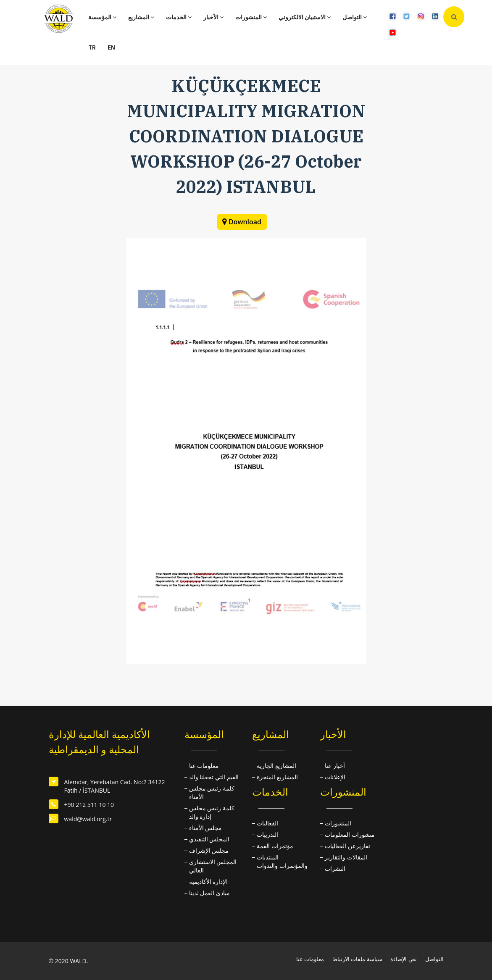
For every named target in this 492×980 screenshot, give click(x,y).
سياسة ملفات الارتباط (357, 959)
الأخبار (213, 17)
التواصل (355, 17)
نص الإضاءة (403, 959)
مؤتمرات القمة (275, 846)
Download (245, 222)
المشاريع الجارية (276, 766)
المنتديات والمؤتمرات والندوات (282, 861)
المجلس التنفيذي (209, 839)
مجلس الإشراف (209, 850)
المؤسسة (102, 17)
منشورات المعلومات (350, 834)
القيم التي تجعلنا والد (214, 777)
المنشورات (251, 17)
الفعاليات (267, 823)
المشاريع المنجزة (277, 777)
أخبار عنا (335, 766)
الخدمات (179, 17)
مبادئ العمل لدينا (209, 893)
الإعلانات (335, 777)
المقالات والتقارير (346, 857)
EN (111, 47)
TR (92, 47)
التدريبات (267, 834)
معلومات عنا (204, 766)
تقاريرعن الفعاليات (347, 846)
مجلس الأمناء (206, 828)
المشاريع (141, 17)
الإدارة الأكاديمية (209, 881)
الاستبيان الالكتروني (305, 17)
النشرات (335, 868)
